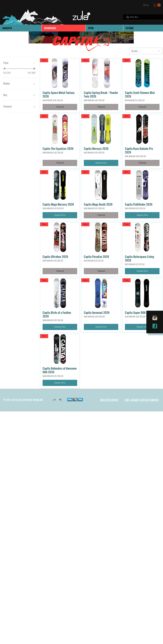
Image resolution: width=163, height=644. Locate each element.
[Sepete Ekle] (101, 163)
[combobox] (146, 51)
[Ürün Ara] (143, 17)
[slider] (4, 69)
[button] (157, 5)
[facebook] (155, 326)
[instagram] (155, 318)
